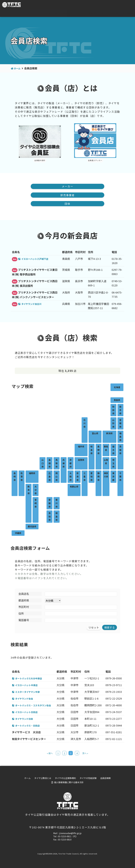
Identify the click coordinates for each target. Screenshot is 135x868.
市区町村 (24, 607)
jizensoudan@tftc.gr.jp (70, 835)
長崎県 (15, 477)
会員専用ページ (123, 5)
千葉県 (120, 477)
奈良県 (78, 477)
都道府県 (24, 601)
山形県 (113, 424)
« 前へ (50, 755)
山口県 (43, 464)
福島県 (120, 437)
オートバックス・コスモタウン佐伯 (37, 706)
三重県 (85, 477)
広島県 (50, 477)
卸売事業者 (67, 195)
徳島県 (57, 517)
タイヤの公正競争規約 (86, 13)
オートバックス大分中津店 (31, 679)
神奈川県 (106, 475)
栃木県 (113, 450)
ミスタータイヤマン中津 (30, 693)
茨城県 (120, 450)
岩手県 (120, 410)
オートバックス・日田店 (30, 727)
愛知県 (91, 477)
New (15, 259)
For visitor (104, 5)
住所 (21, 614)
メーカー (67, 186)
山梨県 (106, 462)
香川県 (57, 503)
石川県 (85, 424)
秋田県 (113, 410)
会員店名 (24, 594)
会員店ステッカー (95, 160)
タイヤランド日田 (26, 720)
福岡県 (32, 473)
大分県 (36, 490)
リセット (94, 628)
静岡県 (98, 477)
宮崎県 (36, 503)
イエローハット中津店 (29, 686)
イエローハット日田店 (29, 713)
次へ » (85, 755)
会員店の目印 (40, 160)
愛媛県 (50, 503)
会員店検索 (128, 13)
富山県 (95, 434)
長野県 (98, 450)
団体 (67, 204)
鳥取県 (57, 464)
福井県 (81, 447)
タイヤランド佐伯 (26, 699)
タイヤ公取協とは (63, 13)
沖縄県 (18, 533)
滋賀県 (81, 460)
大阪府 (71, 477)
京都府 (71, 464)
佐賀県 (22, 477)
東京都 (113, 477)
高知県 (50, 517)
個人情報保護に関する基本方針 (69, 784)
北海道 (117, 387)
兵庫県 (64, 464)
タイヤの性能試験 (110, 13)
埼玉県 (113, 464)
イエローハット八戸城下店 (38, 259)
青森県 (117, 400)
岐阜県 (91, 450)
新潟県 (109, 434)
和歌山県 (74, 487)
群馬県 (106, 449)
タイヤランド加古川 (34, 304)
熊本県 (29, 490)
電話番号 (24, 620)
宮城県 (120, 424)
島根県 (50, 464)
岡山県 (57, 477)
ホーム (47, 13)
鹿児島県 (32, 527)
